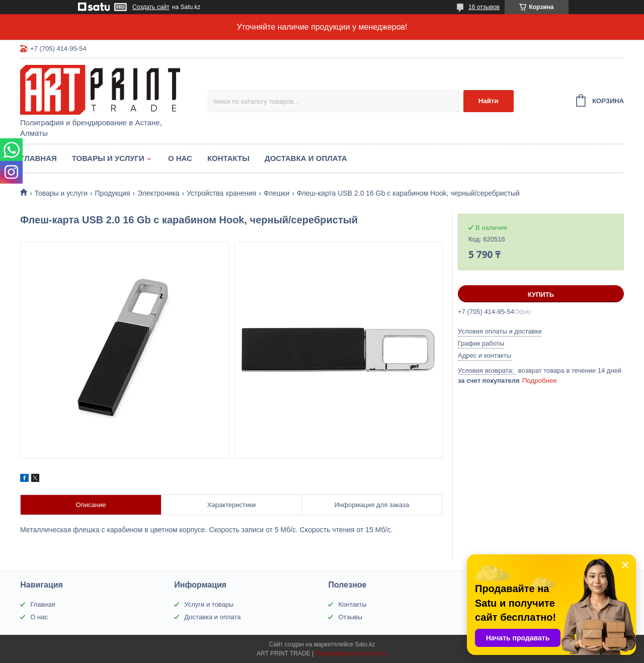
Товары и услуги (108, 158)
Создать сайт (151, 7)
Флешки (276, 193)
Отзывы (350, 617)
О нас (180, 158)
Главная (38, 158)
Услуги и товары (209, 604)
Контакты (228, 158)
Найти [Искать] (489, 101)
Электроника (158, 193)
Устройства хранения (221, 193)
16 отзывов (484, 7)
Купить (541, 295)
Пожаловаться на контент (351, 653)
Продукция (113, 193)
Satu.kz (365, 644)
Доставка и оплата (306, 158)
